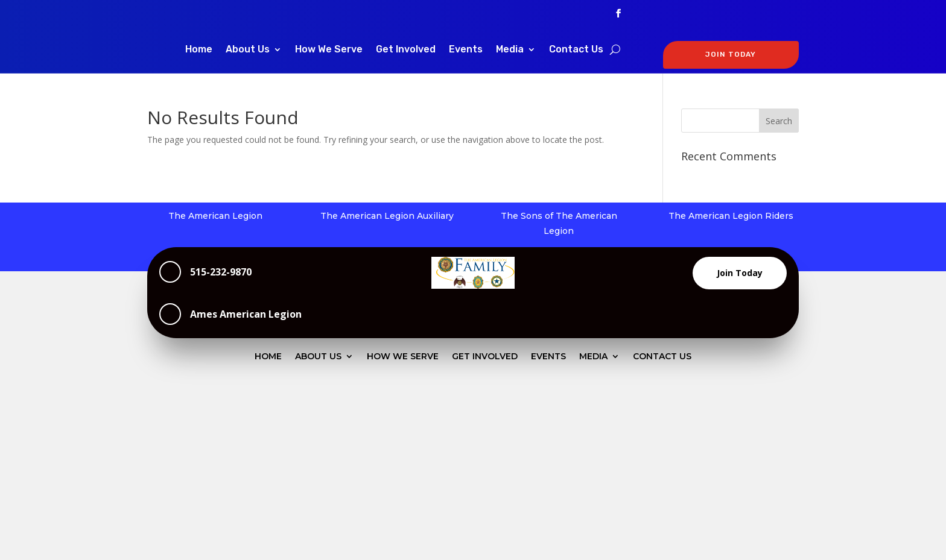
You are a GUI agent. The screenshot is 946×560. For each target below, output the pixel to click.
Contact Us (576, 50)
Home (199, 50)
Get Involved (406, 50)
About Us (248, 50)
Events (466, 50)
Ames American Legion (246, 314)
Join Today (740, 273)
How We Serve (329, 50)
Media (510, 50)
